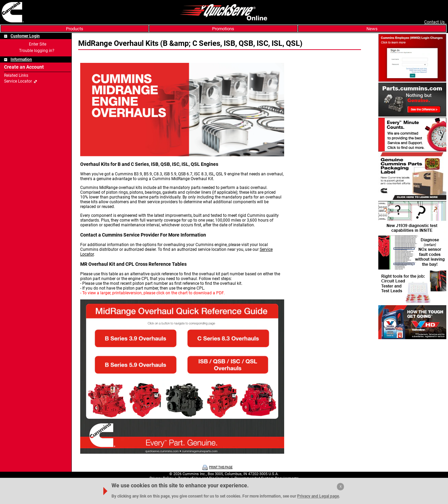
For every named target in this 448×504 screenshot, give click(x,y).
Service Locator (18, 81)
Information (21, 59)
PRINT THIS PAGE (221, 467)
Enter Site (38, 44)
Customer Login (25, 36)
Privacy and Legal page (318, 496)
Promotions (223, 29)
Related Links (16, 75)
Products (75, 29)
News (372, 29)
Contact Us (435, 22)
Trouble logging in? (37, 51)
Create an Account (24, 67)
